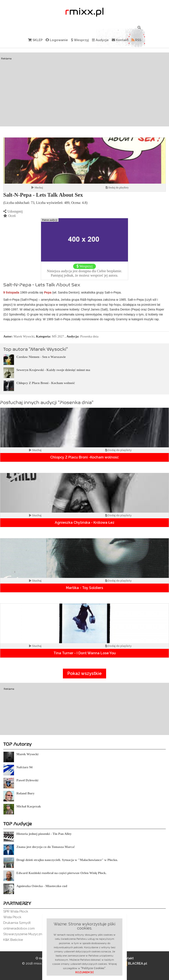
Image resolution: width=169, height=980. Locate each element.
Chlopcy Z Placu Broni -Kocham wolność (84, 457)
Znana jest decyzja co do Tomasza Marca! (46, 847)
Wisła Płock (12, 917)
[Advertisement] (84, 89)
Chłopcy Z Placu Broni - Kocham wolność (46, 383)
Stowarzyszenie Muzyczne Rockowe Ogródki (38, 934)
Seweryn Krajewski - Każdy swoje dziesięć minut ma (53, 370)
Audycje (100, 40)
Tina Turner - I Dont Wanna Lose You (85, 653)
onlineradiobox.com (19, 928)
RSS (136, 40)
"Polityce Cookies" (93, 968)
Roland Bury (25, 793)
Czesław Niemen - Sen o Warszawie (41, 357)
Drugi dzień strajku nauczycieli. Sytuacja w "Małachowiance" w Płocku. (67, 860)
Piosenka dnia (89, 336)
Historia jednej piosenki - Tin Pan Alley (44, 834)
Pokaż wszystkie (84, 673)
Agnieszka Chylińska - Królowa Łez (85, 523)
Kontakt (120, 40)
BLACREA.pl (134, 963)
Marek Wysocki (24, 336)
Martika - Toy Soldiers (84, 588)
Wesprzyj (80, 40)
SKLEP (35, 40)
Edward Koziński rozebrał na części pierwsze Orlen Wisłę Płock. (61, 873)
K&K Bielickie (13, 940)
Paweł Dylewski (27, 780)
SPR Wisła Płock (16, 911)
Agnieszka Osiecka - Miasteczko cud (42, 886)
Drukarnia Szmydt (17, 923)
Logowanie (57, 40)
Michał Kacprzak (29, 806)
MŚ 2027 (58, 336)
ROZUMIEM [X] (84, 972)
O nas (40, 958)
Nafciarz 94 (24, 767)
